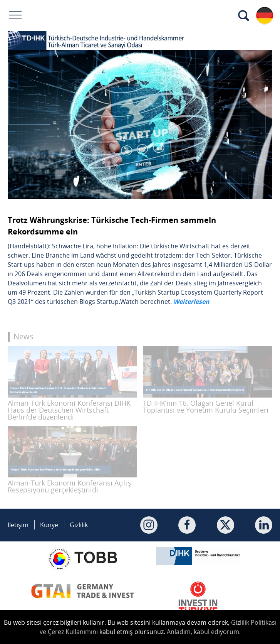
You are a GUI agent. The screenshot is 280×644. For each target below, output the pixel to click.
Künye (49, 525)
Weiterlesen (191, 302)
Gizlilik (79, 525)
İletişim (18, 525)
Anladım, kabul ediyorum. (204, 632)
